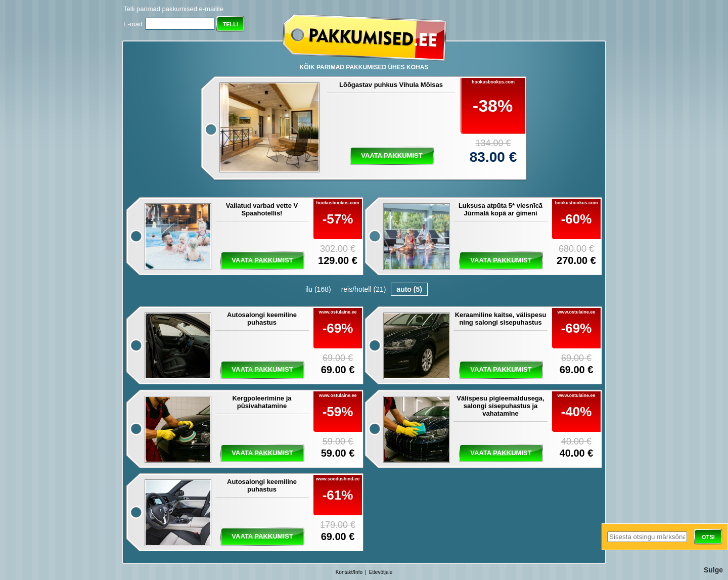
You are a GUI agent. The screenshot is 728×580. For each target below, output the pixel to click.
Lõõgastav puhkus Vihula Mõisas (391, 85)
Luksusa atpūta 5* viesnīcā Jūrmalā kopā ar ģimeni (500, 209)
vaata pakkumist (392, 155)
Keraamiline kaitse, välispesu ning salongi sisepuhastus (501, 319)
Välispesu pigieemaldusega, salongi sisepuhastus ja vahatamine (500, 406)
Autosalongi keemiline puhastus (262, 319)
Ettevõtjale (381, 572)
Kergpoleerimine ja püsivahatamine (262, 402)
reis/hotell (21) (364, 289)
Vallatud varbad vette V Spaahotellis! (262, 209)
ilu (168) (318, 289)
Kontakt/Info (349, 572)
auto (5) (409, 289)
